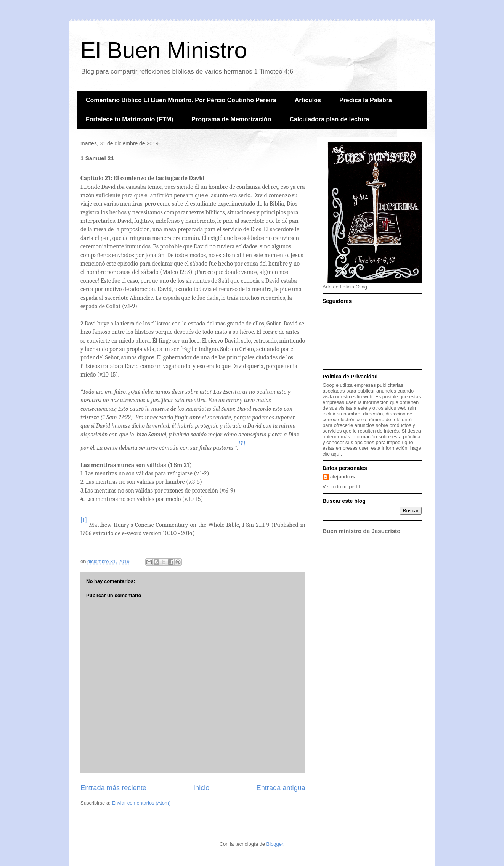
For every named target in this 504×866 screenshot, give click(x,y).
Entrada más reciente (113, 788)
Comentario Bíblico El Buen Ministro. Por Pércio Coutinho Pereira (181, 100)
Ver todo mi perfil (341, 487)
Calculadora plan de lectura (329, 119)
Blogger (275, 844)
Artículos (308, 100)
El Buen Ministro (164, 50)
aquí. (336, 454)
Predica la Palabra (366, 100)
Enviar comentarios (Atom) (141, 803)
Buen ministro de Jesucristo (361, 531)
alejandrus (343, 477)
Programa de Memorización (231, 119)
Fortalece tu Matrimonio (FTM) (129, 119)
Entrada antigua (281, 788)
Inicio (201, 788)
